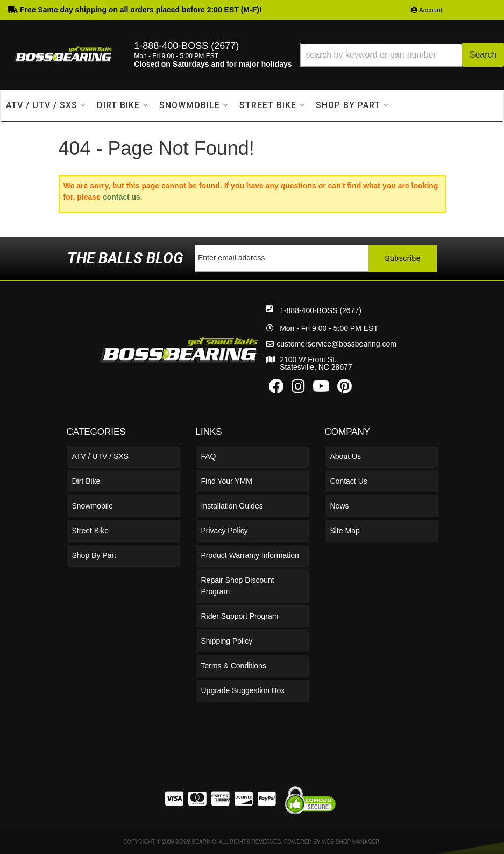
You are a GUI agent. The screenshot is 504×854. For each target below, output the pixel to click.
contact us (122, 197)
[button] (402, 55)
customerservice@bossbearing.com (336, 344)
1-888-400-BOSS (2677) (321, 310)
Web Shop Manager (350, 842)
